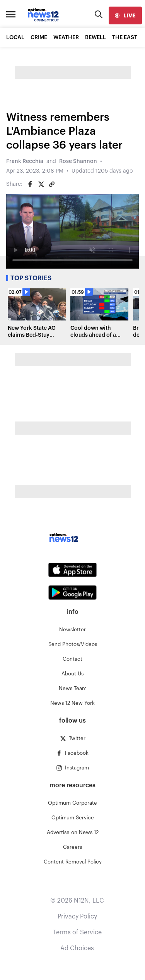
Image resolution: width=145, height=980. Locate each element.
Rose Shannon (78, 161)
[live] (125, 15)
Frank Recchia (25, 161)
